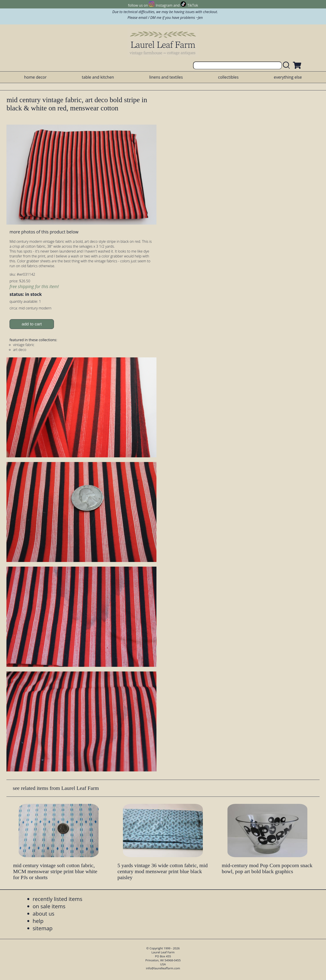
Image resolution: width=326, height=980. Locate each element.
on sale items (49, 906)
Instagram (164, 5)
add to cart (32, 324)
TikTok (193, 5)
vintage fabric (24, 345)
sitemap (43, 928)
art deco (20, 350)
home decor (35, 77)
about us (43, 913)
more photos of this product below (44, 232)
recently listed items (57, 899)
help (38, 921)
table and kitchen (98, 77)
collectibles (228, 77)
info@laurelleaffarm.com (163, 968)
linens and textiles (166, 77)
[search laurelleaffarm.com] (287, 65)
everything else (288, 77)
